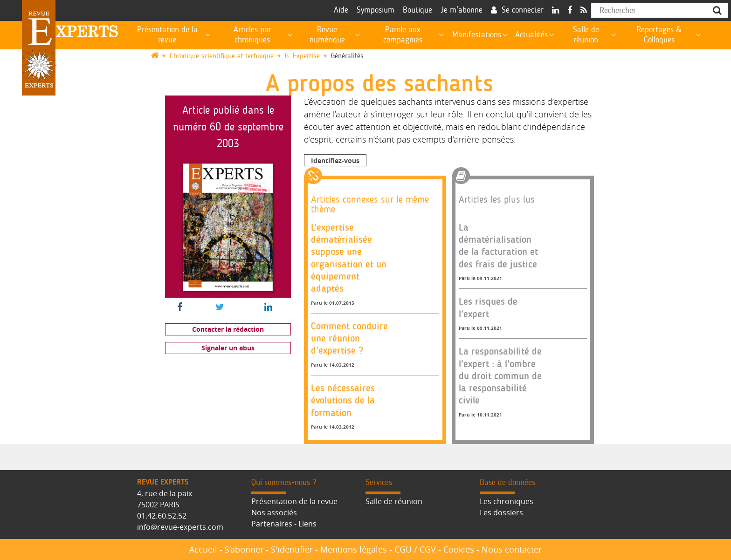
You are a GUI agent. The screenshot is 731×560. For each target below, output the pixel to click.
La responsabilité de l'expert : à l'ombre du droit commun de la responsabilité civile (500, 376)
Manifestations (477, 35)
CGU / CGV (415, 549)
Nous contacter (512, 549)
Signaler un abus (228, 348)
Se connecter (523, 10)
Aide (341, 10)
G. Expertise (302, 56)
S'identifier (292, 549)
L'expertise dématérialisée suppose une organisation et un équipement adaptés (349, 258)
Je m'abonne (462, 10)
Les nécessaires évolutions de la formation (343, 400)
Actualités (531, 35)
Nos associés (274, 512)
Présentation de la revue (294, 501)
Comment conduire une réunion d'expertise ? (349, 338)
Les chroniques (507, 501)
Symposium (376, 10)
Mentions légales (354, 549)
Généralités (347, 56)
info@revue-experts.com (180, 527)
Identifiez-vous (335, 160)
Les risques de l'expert (488, 307)
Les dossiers (501, 512)
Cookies (459, 549)
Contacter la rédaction (228, 329)
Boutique (417, 10)
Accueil (203, 549)
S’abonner (244, 549)
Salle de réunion (394, 501)
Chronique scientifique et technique (222, 56)
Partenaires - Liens (284, 524)
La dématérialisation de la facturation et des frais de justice (498, 246)
